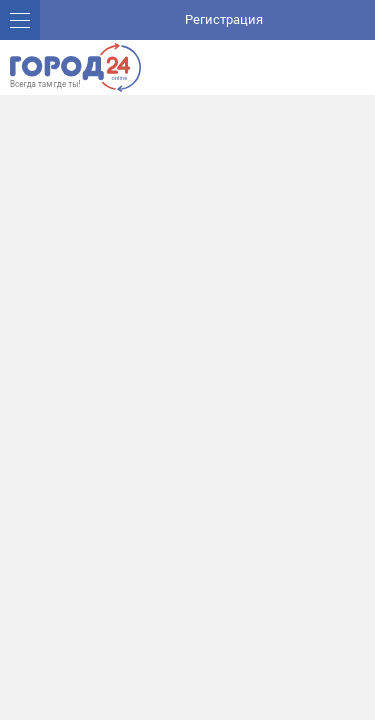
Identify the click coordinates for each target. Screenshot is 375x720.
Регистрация (224, 19)
